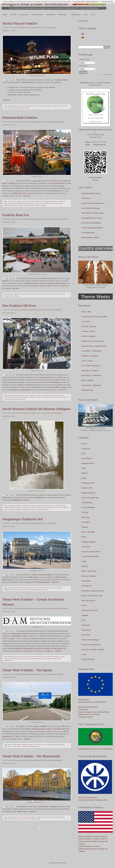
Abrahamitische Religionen (30, 506)
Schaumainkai (47, 658)
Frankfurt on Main (10, 507)
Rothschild (27, 509)
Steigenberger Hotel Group (39, 590)
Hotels (54, 523)
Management (76, 14)
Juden (60, 507)
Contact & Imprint (95, 177)
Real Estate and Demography (88, 707)
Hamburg (85, 527)
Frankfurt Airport (61, 729)
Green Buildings (87, 503)
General (48, 27)
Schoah (38, 509)
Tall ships (85, 512)
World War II (27, 390)
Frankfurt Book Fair (16, 215)
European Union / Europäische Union (30, 27)
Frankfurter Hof (9, 590)
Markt (61, 203)
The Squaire (17, 746)
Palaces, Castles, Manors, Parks (92, 596)
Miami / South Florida (89, 571)
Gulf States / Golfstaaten (90, 356)
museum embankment (58, 817)
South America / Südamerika (91, 385)
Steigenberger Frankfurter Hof (22, 519)
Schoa (33, 509)
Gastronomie (12, 203)
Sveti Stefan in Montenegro (91, 208)
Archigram (46, 648)
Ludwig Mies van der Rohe (33, 648)
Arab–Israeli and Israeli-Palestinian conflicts (93, 800)
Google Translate (108, 75)
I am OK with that (107, 2)
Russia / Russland (88, 380)
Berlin (84, 454)
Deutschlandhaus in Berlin (90, 237)
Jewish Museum (49, 507)
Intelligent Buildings (88, 542)
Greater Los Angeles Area (90, 498)
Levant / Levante (87, 361)
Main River (44, 806)
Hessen (65, 106)
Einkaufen (20, 106)
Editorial (85, 473)
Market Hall (54, 203)
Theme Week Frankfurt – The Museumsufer (31, 756)
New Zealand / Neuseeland (91, 366)
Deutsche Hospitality (43, 582)
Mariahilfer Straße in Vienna (91, 193)
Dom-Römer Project (23, 395)
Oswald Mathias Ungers (19, 636)
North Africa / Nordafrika (90, 371)
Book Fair (11, 294)
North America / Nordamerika (92, 375)
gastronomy (20, 203)
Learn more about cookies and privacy (85, 2)
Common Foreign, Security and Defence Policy (94, 712)
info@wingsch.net (99, 145)
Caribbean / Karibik (88, 331)
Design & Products (88, 463)
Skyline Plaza (25, 108)
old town (57, 181)
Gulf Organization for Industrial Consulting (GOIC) (95, 749)
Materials (85, 566)
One (29, 92)
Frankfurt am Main (45, 106)
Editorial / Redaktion (89, 336)
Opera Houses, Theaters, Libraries (60, 219)
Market (48, 203)
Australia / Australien (89, 326)
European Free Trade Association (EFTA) (92, 702)
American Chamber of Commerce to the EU (93, 839)
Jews (56, 507)
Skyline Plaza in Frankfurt (20, 23)
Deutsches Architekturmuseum (22, 657)
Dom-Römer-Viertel (16, 397)
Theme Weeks (86, 630)
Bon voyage (86, 517)
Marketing (63, 15)
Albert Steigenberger (14, 588)
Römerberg (55, 382)
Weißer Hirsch (33, 577)
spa (53, 87)
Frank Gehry (57, 648)
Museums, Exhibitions (57, 413)
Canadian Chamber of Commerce (89, 846)
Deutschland (12, 106)
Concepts (13, 14)
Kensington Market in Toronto (92, 218)
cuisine (24, 201)
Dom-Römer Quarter (36, 395)
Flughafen (25, 744)
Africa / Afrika (87, 312)
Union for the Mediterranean (91, 645)
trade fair (5, 281)
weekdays (12, 183)
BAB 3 (10, 744)
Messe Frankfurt (28, 82)
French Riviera (87, 458)
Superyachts (86, 625)
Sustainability (86, 581)
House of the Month (56, 310)
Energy (84, 478)
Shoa (42, 509)
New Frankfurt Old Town (19, 306)
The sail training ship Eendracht (92, 228)
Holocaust (40, 507)
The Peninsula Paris (88, 233)
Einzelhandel (28, 106)
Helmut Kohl (40, 497)
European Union (87, 488)
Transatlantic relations (86, 717)
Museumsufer (17, 634)
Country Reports (37, 14)
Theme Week (57, 658)
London (84, 561)
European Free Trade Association (93, 341)
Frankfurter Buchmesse (58, 294)
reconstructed (44, 377)
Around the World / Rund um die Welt (94, 317)
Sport (83, 620)
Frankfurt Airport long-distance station (38, 729)
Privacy (95, 180)
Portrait (84, 605)
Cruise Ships (86, 547)
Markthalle (7, 205)
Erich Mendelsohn (17, 648)
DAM (10, 657)
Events (84, 654)
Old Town (15, 205)
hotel (35, 575)
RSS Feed (84, 21)
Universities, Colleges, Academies (93, 650)
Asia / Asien (86, 322)
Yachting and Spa (87, 390)
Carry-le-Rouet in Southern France (93, 203)
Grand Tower (12, 95)
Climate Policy (83, 709)
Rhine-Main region (20, 193)
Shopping (53, 27)
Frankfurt (58, 80)
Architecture (52, 608)
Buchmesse (18, 294)
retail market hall (28, 205)
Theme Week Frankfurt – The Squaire (27, 670)
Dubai (84, 468)
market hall (37, 181)
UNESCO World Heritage (90, 640)
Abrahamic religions (14, 506)
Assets (86, 14)
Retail (6, 108)
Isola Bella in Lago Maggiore (91, 223)
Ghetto (25, 507)
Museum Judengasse (16, 509)
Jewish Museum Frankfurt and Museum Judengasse (37, 409)
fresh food (58, 183)
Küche (43, 203)
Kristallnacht (16, 500)
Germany (65, 80)
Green (93, 14)
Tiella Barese (86, 198)
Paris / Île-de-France (88, 601)
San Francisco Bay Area (90, 610)
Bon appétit (55, 122)
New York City (87, 586)
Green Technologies (88, 507)
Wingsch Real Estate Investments (35, 4)
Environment (86, 635)
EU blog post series (88, 483)
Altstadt (10, 201)
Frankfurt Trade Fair (32, 283)
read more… (7, 100)
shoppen (11, 108)
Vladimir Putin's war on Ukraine (89, 714)
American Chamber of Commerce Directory (93, 836)
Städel (19, 811)
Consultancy (24, 14)
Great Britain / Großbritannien (92, 351)
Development (51, 14)
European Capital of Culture (91, 552)
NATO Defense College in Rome (93, 213)
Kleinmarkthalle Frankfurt (20, 118)
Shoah (46, 509)
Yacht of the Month (88, 659)
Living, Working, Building (90, 556)
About (5, 14)
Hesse (60, 106)
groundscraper (7, 736)
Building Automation (89, 493)
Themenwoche (9, 660)
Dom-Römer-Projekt (49, 395)
